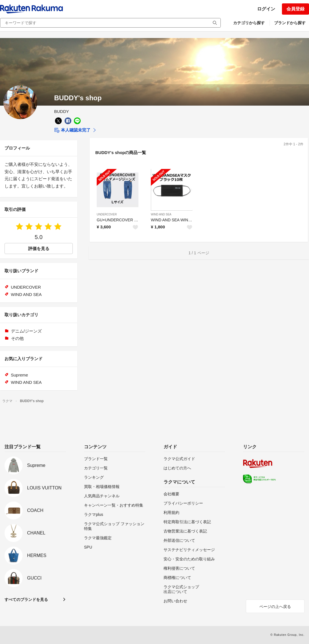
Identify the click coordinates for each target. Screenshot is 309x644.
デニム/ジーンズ (26, 331)
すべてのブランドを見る (26, 600)
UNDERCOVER (107, 214)
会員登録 (295, 9)
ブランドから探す (290, 23)
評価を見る (39, 249)
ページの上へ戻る (275, 607)
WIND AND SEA (161, 214)
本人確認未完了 (72, 130)
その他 (17, 338)
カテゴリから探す (249, 23)
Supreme (20, 375)
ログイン (266, 9)
